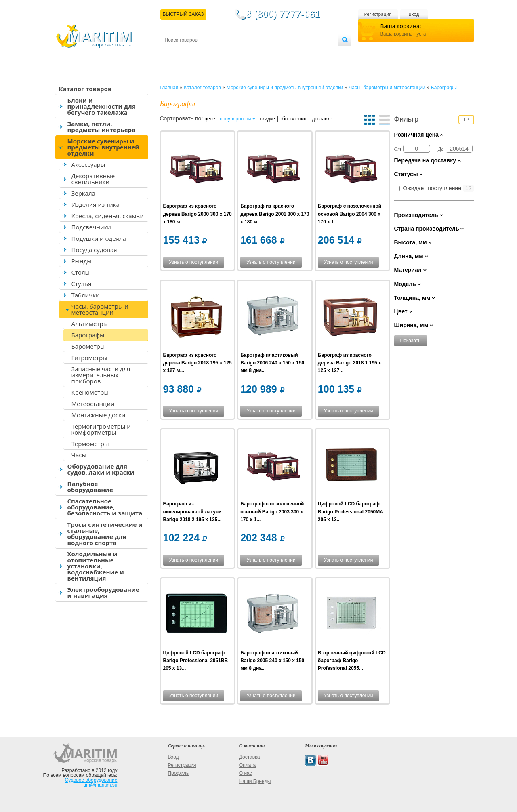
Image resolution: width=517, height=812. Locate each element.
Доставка (204, 53)
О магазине (261, 53)
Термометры (90, 444)
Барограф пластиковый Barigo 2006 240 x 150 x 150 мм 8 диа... (272, 363)
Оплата (231, 53)
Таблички (86, 295)
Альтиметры (90, 324)
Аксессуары (88, 164)
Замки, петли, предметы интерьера (102, 127)
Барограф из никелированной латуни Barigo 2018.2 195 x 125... (192, 511)
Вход (414, 14)
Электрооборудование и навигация (103, 592)
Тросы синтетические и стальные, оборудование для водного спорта (105, 533)
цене (210, 119)
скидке (268, 119)
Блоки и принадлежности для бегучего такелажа (102, 106)
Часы (79, 455)
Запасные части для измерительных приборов (101, 375)
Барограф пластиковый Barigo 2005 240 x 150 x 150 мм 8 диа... (272, 661)
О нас (246, 773)
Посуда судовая (94, 250)
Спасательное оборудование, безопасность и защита (105, 507)
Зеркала (83, 193)
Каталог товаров (85, 89)
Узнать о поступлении (194, 262)
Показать (411, 341)
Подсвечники (91, 227)
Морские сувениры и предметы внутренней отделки (104, 147)
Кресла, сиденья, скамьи (108, 216)
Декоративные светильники (93, 179)
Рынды (82, 261)
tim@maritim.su (101, 785)
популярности (235, 119)
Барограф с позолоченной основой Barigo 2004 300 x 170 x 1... (350, 214)
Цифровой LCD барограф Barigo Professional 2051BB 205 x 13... (196, 661)
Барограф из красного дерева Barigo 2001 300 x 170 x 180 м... (275, 214)
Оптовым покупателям (313, 53)
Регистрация (378, 14)
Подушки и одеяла (99, 238)
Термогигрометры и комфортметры (101, 429)
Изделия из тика (96, 204)
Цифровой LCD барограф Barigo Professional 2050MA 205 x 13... (351, 511)
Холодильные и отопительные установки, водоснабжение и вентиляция (96, 566)
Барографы (88, 335)
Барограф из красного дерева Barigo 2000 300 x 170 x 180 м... (198, 214)
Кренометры (90, 392)
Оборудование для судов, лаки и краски (101, 469)
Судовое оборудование (91, 780)
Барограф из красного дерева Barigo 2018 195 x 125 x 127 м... (198, 363)
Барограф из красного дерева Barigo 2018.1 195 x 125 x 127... (350, 363)
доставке (322, 119)
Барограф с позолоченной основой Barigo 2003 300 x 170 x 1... (272, 511)
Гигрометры (89, 358)
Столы (81, 272)
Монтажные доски (99, 415)
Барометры (88, 346)
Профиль (178, 773)
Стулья (82, 284)
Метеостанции (93, 404)
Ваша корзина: (401, 26)
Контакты (174, 53)
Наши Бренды (255, 781)
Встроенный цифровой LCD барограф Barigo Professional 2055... (352, 661)
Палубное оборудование (90, 487)
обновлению (293, 119)
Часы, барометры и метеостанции (100, 309)
